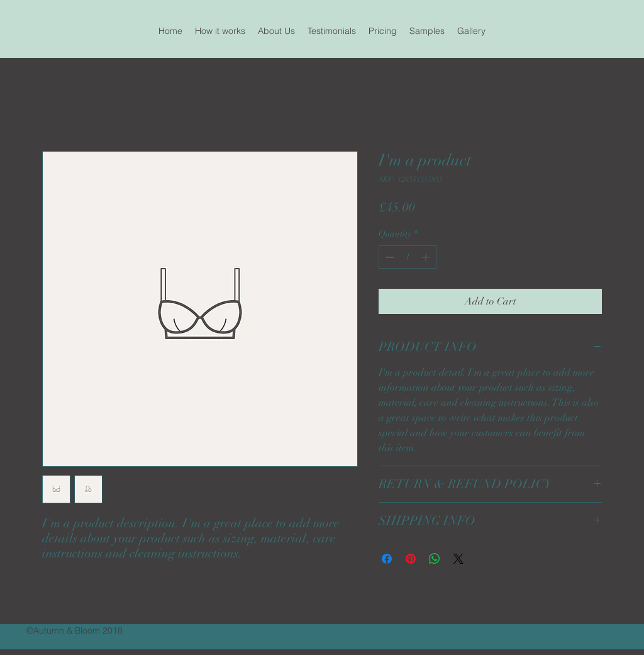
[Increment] (427, 257)
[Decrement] (388, 257)
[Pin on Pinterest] (411, 559)
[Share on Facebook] (387, 559)
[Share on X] (458, 559)
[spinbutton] (408, 257)
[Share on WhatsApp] (435, 559)
